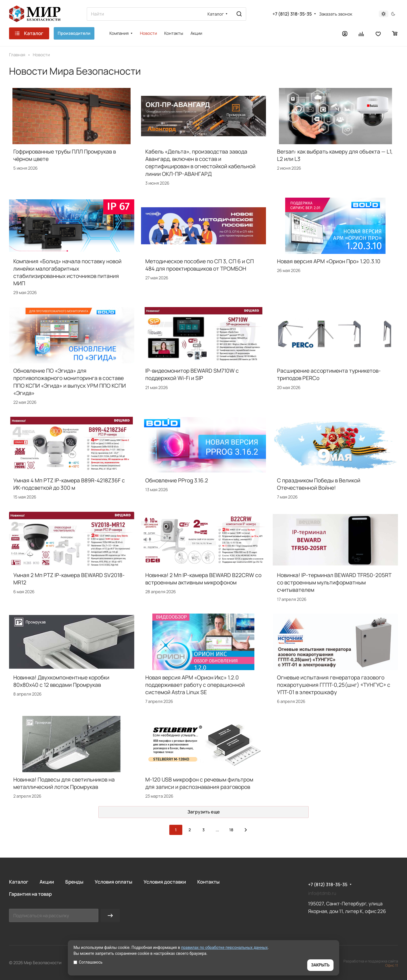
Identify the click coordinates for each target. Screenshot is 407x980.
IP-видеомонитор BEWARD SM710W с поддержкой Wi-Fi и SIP (192, 374)
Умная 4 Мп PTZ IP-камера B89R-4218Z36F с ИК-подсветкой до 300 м (69, 484)
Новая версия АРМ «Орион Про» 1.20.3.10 (329, 261)
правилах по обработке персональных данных (225, 947)
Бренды (74, 882)
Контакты (208, 882)
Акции (47, 882)
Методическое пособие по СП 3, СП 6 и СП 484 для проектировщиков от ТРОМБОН (200, 265)
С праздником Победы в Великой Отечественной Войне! (319, 484)
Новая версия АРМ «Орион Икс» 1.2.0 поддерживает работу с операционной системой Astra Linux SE (195, 685)
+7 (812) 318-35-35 (292, 14)
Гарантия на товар (30, 894)
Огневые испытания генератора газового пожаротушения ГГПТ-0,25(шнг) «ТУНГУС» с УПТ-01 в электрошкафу (334, 685)
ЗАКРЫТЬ (320, 965)
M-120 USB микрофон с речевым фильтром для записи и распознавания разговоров (199, 783)
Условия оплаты (113, 882)
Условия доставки (165, 882)
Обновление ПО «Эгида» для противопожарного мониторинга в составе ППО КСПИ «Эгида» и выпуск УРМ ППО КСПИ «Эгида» (70, 382)
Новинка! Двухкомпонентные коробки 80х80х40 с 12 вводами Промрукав (61, 681)
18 (231, 830)
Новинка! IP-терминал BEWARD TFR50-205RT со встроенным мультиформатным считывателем (334, 582)
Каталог (19, 882)
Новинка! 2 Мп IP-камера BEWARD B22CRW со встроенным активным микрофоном (203, 579)
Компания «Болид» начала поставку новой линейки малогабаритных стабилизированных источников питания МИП (67, 272)
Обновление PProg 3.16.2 (177, 480)
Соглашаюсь (88, 962)
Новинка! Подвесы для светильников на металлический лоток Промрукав (64, 783)
